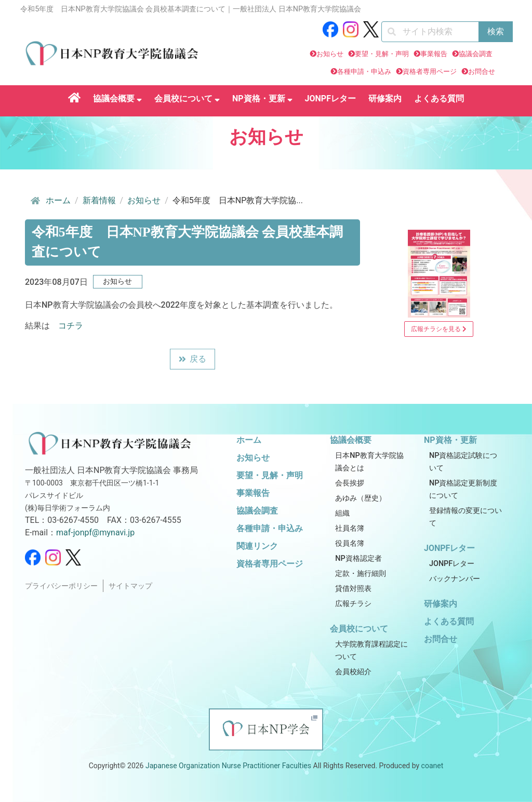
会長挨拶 (350, 483)
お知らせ (330, 54)
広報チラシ (353, 604)
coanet (433, 766)
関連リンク (257, 546)
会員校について (187, 98)
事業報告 (434, 54)
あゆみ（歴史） (361, 498)
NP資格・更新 (262, 98)
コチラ (71, 326)
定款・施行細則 (361, 574)
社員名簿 (350, 528)
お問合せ (482, 71)
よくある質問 (439, 98)
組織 (342, 513)
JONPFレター (330, 98)
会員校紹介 (353, 672)
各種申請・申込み (364, 71)
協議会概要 (117, 98)
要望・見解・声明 (382, 54)
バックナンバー (455, 579)
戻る (192, 360)
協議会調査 (476, 54)
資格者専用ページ (430, 71)
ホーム (50, 201)
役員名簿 (350, 543)
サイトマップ (130, 586)
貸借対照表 (353, 589)
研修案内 (385, 98)
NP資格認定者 (358, 558)
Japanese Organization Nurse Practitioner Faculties (228, 766)
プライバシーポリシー (61, 586)
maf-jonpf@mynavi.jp (95, 533)
